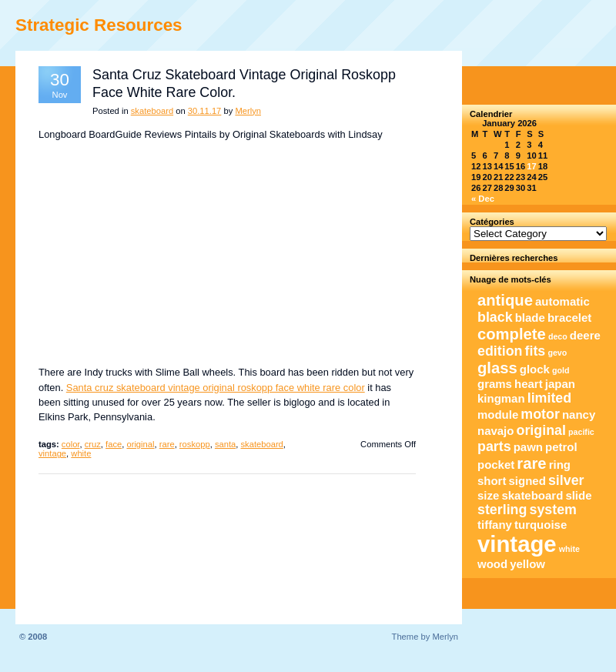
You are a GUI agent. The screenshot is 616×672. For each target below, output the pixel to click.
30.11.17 (205, 111)
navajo (495, 431)
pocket (496, 465)
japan (560, 384)
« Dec (483, 199)
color (71, 444)
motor (540, 414)
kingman (501, 398)
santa (225, 444)
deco (558, 336)
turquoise (541, 525)
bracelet (569, 318)
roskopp (195, 444)
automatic (562, 301)
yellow (527, 564)
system (553, 510)
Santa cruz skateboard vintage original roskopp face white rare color (216, 388)
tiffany (495, 525)
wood (492, 564)
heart (529, 384)
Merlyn (248, 111)
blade (530, 318)
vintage (52, 453)
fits (536, 351)
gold (561, 370)
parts (494, 446)
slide (578, 495)
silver (566, 480)
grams (495, 384)
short (492, 481)
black (495, 317)
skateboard (152, 111)
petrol (561, 447)
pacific (581, 432)
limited (549, 398)
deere (585, 335)
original (140, 444)
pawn (528, 447)
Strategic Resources (99, 25)
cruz (93, 444)
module (498, 415)
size (488, 495)
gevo (557, 353)
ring (560, 465)
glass (497, 368)
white (81, 453)
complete (512, 334)
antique (505, 300)
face (114, 444)
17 (531, 166)
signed (527, 481)
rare (167, 444)
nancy (579, 415)
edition (500, 351)
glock (535, 369)
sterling (502, 510)
